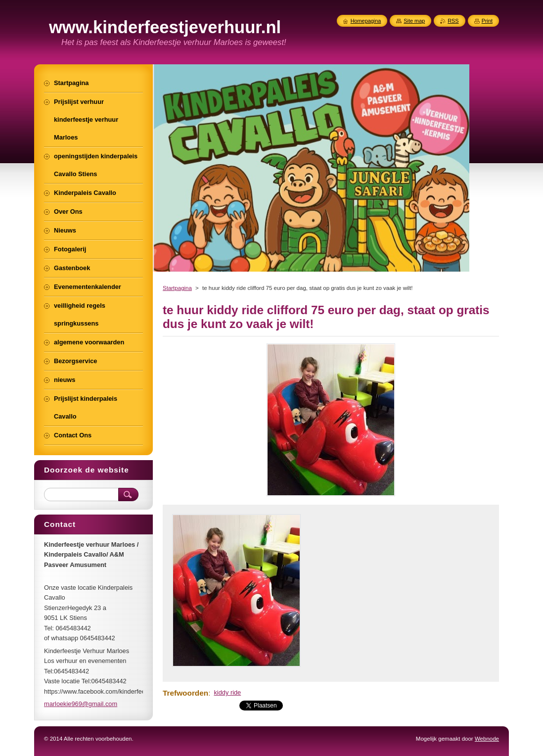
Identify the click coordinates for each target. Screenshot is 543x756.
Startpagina (177, 288)
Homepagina (366, 21)
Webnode (487, 739)
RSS (453, 21)
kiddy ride (227, 692)
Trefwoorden (185, 693)
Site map (414, 21)
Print (487, 21)
